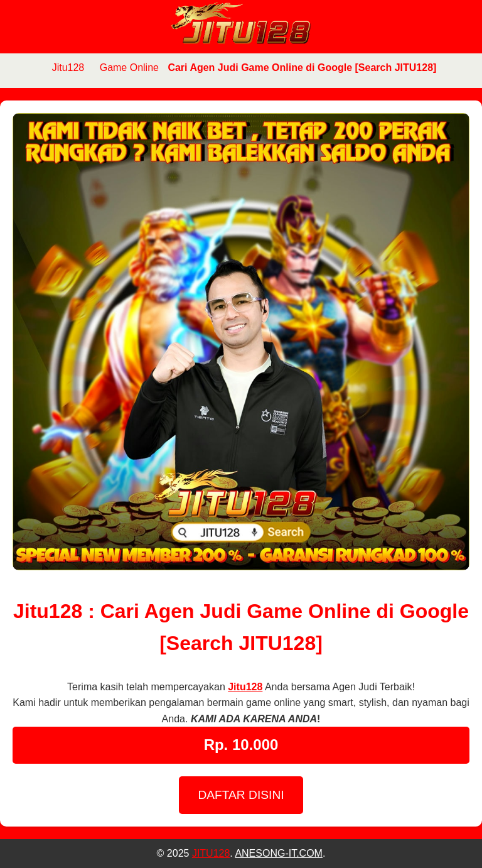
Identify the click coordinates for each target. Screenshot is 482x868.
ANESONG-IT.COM (279, 853)
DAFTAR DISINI (241, 795)
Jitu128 (68, 68)
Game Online (129, 68)
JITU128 (211, 853)
